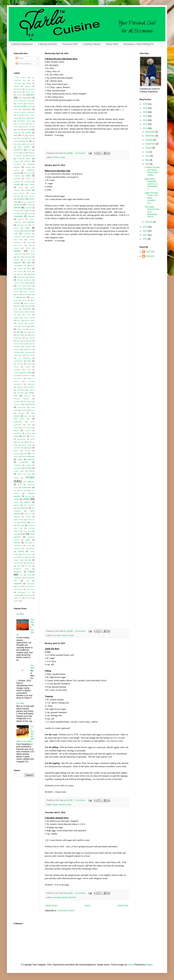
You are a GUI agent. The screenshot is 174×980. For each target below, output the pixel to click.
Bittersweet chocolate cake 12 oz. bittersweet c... (151, 184)
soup (23, 534)
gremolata (28, 306)
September (151, 144)
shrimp (24, 522)
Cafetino (17, 176)
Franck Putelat (19, 283)
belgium (32, 135)
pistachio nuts (19, 448)
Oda (29, 425)
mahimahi (31, 384)
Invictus (32, 329)
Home (88, 906)
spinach (17, 543)
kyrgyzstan (27, 349)
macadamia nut (26, 375)
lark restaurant (24, 358)
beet (23, 135)
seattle (28, 517)
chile (30, 211)
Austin (19, 115)
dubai (19, 257)
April (148, 164)
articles (19, 106)
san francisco (22, 508)
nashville (24, 410)
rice (15, 490)
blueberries (18, 150)
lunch (16, 375)
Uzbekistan (18, 578)
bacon (24, 118)
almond (19, 92)
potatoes (31, 459)
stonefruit (17, 548)
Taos (30, 557)
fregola (32, 283)
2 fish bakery (20, 77)
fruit (18, 294)
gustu (16, 309)
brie (24, 153)
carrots (28, 190)
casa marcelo (29, 196)
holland (16, 318)
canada (17, 184)
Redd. (20, 485)
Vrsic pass (30, 589)
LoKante (17, 373)
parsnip (28, 433)
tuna (21, 575)
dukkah (16, 260)
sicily (33, 522)
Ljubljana (17, 370)
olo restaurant (27, 428)
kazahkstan (28, 341)
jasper (26, 332)
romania (28, 496)
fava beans (18, 271)
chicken (56, 157)
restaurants (27, 487)
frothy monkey (29, 292)
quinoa (32, 471)
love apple (27, 373)
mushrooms (30, 404)
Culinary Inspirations (22, 44)
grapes (19, 306)
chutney (31, 216)
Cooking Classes (92, 44)
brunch (27, 161)
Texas (19, 566)
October (149, 140)
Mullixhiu (17, 402)
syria (16, 557)
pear (24, 436)
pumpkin (28, 468)
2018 (145, 112)
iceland (24, 326)
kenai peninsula (20, 344)
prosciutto (24, 462)
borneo (16, 153)
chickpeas (28, 208)
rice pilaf (24, 490)
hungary (20, 323)
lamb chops (30, 355)
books (29, 150)
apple (20, 98)
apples (55, 804)
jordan (19, 335)
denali (28, 248)
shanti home (18, 520)
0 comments (80, 153)
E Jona (28, 260)
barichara (17, 133)
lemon (29, 364)
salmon (27, 502)
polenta (16, 454)
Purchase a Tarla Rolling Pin (139, 44)
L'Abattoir (17, 352)
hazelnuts (27, 309)
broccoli (32, 156)
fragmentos (21, 277)
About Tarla (112, 44)
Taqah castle (19, 560)
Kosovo (17, 349)
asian (16, 109)
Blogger (149, 965)
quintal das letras (24, 474)
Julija (26, 335)
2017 (145, 116)
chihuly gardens (20, 211)
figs (15, 274)
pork (25, 453)
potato (20, 459)
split (27, 543)
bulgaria (28, 167)
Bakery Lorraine (28, 127)
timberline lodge (21, 569)
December (150, 132)
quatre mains (19, 471)
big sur (25, 141)
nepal (32, 410)
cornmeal (17, 231)
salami (16, 502)
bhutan (16, 141)
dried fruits (30, 254)
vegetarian (31, 584)
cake (28, 176)
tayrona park (19, 563)
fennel (29, 271)
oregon (28, 430)
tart (30, 560)
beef (16, 135)
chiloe (22, 213)
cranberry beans (20, 237)
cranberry (27, 234)
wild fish (28, 598)
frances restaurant (24, 280)
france (32, 277)
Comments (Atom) (66, 911)
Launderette (18, 361)
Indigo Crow (21, 329)
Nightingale (18, 422)
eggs (29, 262)
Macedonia (18, 378)
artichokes (31, 104)
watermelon (28, 595)
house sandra (29, 318)
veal (28, 581)
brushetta (17, 164)
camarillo (17, 179)
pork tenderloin (28, 456)
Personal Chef (70, 44)
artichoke (20, 104)
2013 (145, 227)
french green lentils (21, 289)
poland (27, 451)
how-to (19, 320)
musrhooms (22, 407)
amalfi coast (30, 92)
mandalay (31, 387)
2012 (145, 231)
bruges (16, 161)
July (147, 152)
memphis (20, 393)
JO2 (33, 332)
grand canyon (29, 303)
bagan (32, 118)
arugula (29, 106)
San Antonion (29, 505)
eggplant (17, 262)
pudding (28, 465)
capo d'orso (29, 184)
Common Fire (22, 225)
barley (28, 132)
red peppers (29, 482)
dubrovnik (28, 257)
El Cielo (24, 265)
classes (21, 219)
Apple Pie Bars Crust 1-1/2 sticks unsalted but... (152, 198)
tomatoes (18, 572)
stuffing (21, 551)
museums (17, 404)
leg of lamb (18, 364)
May (147, 160)
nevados (21, 413)
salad (26, 499)
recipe (62, 157)
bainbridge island (24, 121)
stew (29, 546)
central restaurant (28, 202)
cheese (19, 205)
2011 (145, 235)
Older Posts (123, 906)
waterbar (17, 595)
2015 (145, 124)
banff (18, 130)
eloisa (32, 265)
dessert (65, 635)
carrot (21, 187)
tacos (23, 557)
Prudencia (17, 465)
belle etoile (20, 138)
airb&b (29, 83)
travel (31, 571)
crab (16, 234)
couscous (28, 231)
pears (32, 436)
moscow (27, 396)
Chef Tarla (150, 252)
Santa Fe (28, 514)
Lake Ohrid (18, 355)
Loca (29, 370)
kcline (130, 965)
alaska (16, 86)
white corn (18, 598)
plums (16, 451)
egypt (16, 265)
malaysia (20, 387)
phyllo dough (27, 445)
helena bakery (19, 312)
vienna (19, 586)
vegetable (18, 584)
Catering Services (48, 44)
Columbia (30, 222)
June (148, 156)
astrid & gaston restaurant (24, 112)
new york (28, 416)
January (149, 222)
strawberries (30, 548)
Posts (20, 58)
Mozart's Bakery (21, 399)
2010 (145, 239)
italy (18, 332)
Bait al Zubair (19, 124)
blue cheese (24, 147)
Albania (28, 86)
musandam (28, 402)
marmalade (21, 390)
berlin (30, 138)
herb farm (26, 315)
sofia (16, 534)
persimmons (22, 439)
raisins (16, 478)
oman (16, 430)
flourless (72, 897)
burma (16, 170)
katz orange (30, 338)
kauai (18, 341)
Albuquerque (30, 89)
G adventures (20, 297)
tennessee (31, 563)
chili (15, 213)
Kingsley (28, 346)
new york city (22, 419)
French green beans (24, 286)
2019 (145, 108)
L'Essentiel (28, 352)
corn (27, 228)
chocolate (57, 635)
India (32, 326)
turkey (29, 575)
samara (17, 505)
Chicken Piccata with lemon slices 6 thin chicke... (152, 171)
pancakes (17, 433)
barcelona (27, 130)
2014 (145, 128)
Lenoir (16, 367)
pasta (16, 436)
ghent (24, 300)
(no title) (20, 614)
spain (28, 540)
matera (32, 390)
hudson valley (29, 320)
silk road (20, 525)
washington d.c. (24, 592)
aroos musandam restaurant (24, 101)
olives (16, 428)
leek (29, 361)
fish (22, 274)
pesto (32, 439)
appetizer (30, 95)
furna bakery (27, 294)
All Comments (23, 64)
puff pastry (18, 468)
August (149, 148)
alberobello (18, 89)
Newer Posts (52, 906)
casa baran (19, 193)
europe (20, 268)
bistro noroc (30, 144)
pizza (29, 448)
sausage (17, 517)
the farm (28, 566)
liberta (28, 367)
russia (16, 499)
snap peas (27, 531)
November (150, 136)
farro (29, 268)
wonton (16, 601)
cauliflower (21, 199)
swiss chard (27, 554)
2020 (145, 104)
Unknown (150, 256)
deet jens (18, 245)
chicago (29, 205)
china (30, 213)
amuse (19, 95)
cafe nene (28, 173)
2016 (145, 120)
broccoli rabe (24, 158)
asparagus (27, 109)
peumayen (20, 442)
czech (29, 242)
